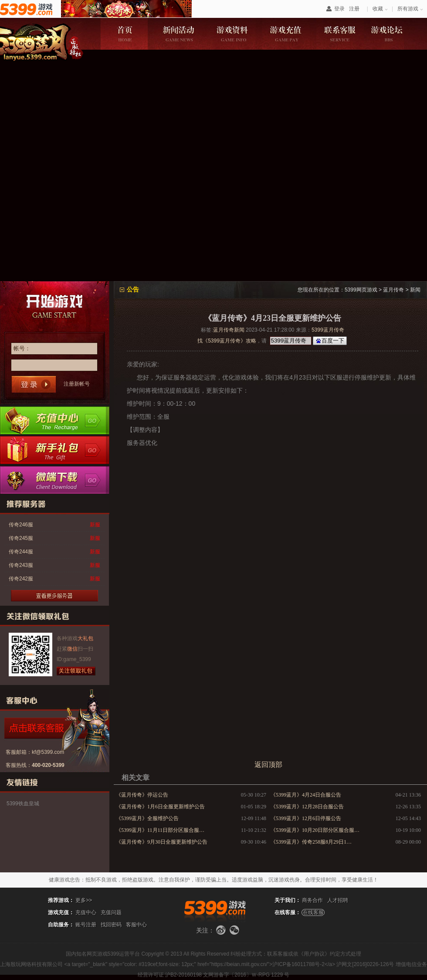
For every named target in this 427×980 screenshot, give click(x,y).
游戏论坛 (394, 34)
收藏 (378, 9)
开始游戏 (55, 305)
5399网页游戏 (361, 290)
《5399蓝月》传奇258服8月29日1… (311, 842)
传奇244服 (21, 552)
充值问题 (111, 912)
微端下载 (55, 480)
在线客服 (313, 912)
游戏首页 (124, 34)
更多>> (84, 900)
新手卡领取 (55, 450)
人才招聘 (338, 900)
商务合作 (312, 900)
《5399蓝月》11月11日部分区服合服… (160, 830)
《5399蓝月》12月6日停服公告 (306, 818)
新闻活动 (178, 34)
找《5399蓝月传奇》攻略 (227, 341)
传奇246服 (21, 525)
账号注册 (86, 925)
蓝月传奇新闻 (229, 330)
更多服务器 (54, 596)
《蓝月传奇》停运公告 (142, 795)
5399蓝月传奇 (328, 330)
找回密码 (111, 925)
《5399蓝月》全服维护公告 (147, 818)
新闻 (415, 290)
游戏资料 (232, 34)
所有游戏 (408, 9)
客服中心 (136, 925)
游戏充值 (286, 34)
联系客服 (340, 34)
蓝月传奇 (393, 290)
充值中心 (55, 420)
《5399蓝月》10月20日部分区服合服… (315, 830)
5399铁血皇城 (23, 804)
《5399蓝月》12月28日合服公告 (307, 807)
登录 (339, 9)
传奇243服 (21, 565)
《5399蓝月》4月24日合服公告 (306, 795)
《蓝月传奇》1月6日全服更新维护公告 (160, 807)
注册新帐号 (77, 384)
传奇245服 (21, 538)
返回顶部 (268, 765)
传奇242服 (21, 579)
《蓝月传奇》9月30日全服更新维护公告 (162, 842)
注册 (354, 9)
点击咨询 (50, 728)
